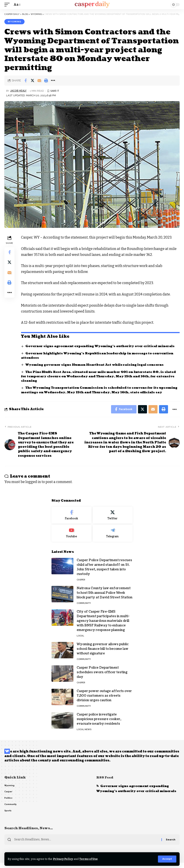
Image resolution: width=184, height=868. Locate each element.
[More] (53, 81)
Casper (81, 584)
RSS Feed (105, 782)
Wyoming (14, 22)
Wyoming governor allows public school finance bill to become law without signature (103, 654)
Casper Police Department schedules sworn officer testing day (102, 677)
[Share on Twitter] (32, 81)
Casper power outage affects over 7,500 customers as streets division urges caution (104, 700)
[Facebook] (72, 520)
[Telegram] (113, 538)
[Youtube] (72, 538)
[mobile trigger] (8, 4)
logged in (33, 487)
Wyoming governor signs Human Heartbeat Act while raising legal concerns (97, 365)
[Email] (39, 81)
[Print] (46, 81)
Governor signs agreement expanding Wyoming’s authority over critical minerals (103, 346)
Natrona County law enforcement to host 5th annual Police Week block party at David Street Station (105, 598)
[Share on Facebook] (26, 81)
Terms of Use (89, 859)
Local (80, 640)
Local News (84, 734)
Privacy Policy (63, 859)
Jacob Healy (19, 91)
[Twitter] (113, 520)
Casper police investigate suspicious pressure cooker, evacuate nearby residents (99, 724)
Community (84, 608)
